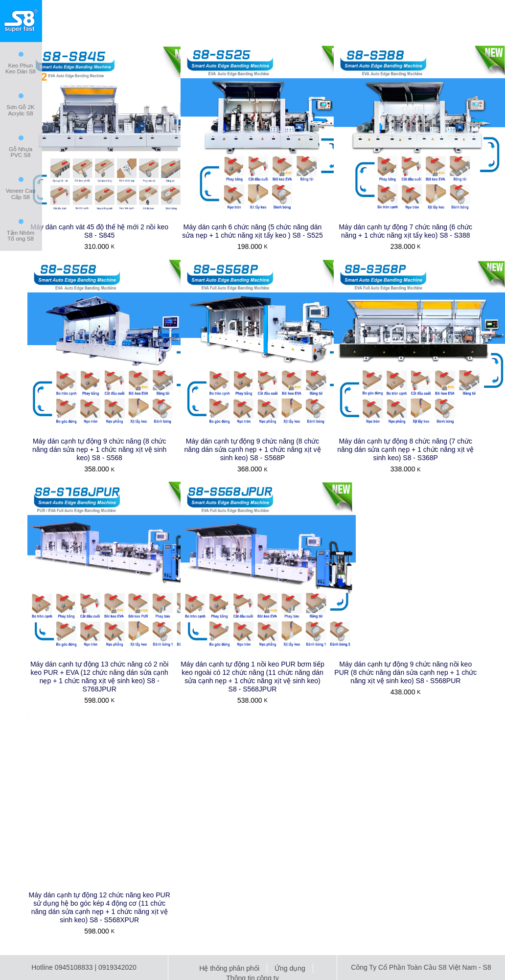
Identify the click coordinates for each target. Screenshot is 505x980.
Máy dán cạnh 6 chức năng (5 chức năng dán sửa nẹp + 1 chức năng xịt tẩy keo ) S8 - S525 (252, 231)
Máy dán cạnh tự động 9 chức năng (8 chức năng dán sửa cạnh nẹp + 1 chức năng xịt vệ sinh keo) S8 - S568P (252, 449)
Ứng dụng (290, 968)
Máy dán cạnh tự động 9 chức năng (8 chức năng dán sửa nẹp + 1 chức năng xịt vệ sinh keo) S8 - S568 (99, 449)
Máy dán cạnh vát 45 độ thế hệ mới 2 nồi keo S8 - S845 (99, 231)
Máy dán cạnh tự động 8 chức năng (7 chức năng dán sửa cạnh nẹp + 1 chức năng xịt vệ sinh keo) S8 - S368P (405, 449)
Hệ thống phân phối (229, 968)
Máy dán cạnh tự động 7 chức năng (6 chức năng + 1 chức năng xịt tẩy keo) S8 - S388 (405, 231)
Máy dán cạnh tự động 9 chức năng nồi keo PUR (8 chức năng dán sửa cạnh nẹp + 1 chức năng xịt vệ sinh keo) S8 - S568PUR (405, 672)
